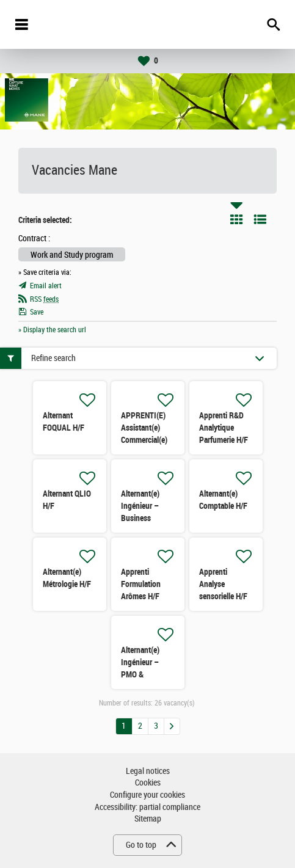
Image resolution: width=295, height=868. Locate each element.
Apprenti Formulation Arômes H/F (141, 584)
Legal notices (148, 771)
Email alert (46, 286)
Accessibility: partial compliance (147, 807)
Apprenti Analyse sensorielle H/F (223, 584)
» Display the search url (52, 330)
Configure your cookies (147, 795)
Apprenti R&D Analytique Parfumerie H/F (224, 428)
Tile (236, 219)
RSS (44, 299)
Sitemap (148, 819)
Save (37, 312)
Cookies (148, 783)
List (260, 219)
